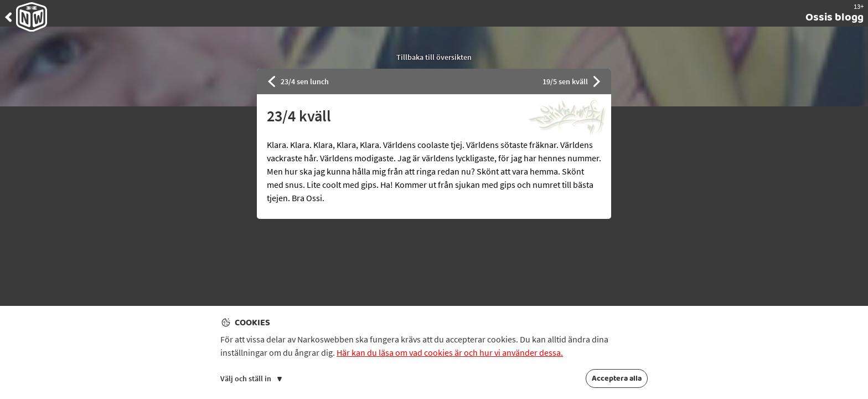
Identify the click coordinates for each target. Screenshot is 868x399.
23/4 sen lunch (298, 81)
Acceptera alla (617, 378)
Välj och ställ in (251, 378)
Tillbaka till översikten (434, 57)
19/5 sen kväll (572, 81)
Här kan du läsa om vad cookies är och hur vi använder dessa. (450, 352)
